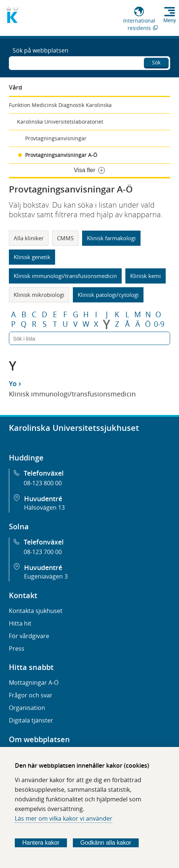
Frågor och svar (31, 695)
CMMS (65, 238)
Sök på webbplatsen (40, 50)
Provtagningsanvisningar (56, 138)
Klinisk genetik (32, 257)
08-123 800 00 (43, 483)
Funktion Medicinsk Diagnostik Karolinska (60, 105)
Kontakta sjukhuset (36, 611)
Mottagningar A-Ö (34, 683)
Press (17, 649)
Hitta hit (20, 623)
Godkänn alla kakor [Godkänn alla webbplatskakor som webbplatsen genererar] (106, 843)
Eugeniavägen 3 (46, 576)
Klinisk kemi (146, 276)
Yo (13, 383)
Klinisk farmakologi (111, 238)
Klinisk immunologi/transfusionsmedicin (65, 276)
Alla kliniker (29, 238)
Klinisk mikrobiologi (39, 295)
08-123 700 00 (43, 552)
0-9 (159, 324)
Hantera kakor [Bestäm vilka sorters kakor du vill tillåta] (41, 843)
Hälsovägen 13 (44, 507)
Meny (170, 20)
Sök (156, 62)
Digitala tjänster (31, 720)
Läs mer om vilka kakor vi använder (64, 818)
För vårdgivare (29, 636)
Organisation (27, 708)
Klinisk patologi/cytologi (108, 295)
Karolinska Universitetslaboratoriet (60, 122)
